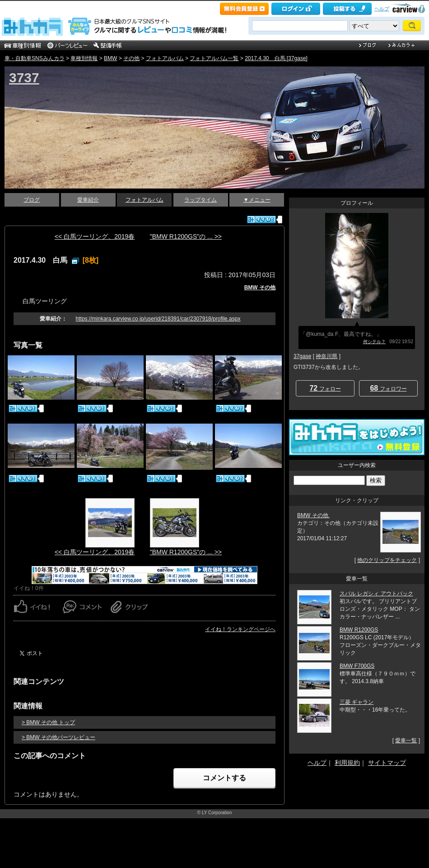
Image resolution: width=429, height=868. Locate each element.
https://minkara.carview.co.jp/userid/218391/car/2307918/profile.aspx (158, 319)
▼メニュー (257, 200)
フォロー (325, 388)
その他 (131, 58)
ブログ (32, 200)
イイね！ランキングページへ (240, 629)
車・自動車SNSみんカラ (35, 58)
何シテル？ (374, 342)
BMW (110, 58)
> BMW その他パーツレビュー (58, 737)
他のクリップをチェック (387, 560)
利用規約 (347, 763)
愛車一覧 (406, 741)
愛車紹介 (88, 200)
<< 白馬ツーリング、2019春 (95, 236)
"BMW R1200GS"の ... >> (186, 236)
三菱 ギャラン (357, 702)
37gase (302, 356)
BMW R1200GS (359, 630)
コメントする (224, 778)
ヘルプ (382, 9)
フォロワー (388, 388)
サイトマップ (387, 763)
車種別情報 (84, 58)
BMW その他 (260, 288)
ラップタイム (201, 200)
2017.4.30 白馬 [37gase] (276, 58)
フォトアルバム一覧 (214, 58)
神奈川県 (326, 356)
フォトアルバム (165, 58)
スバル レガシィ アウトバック (376, 594)
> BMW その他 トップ (48, 722)
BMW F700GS (357, 666)
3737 (24, 78)
